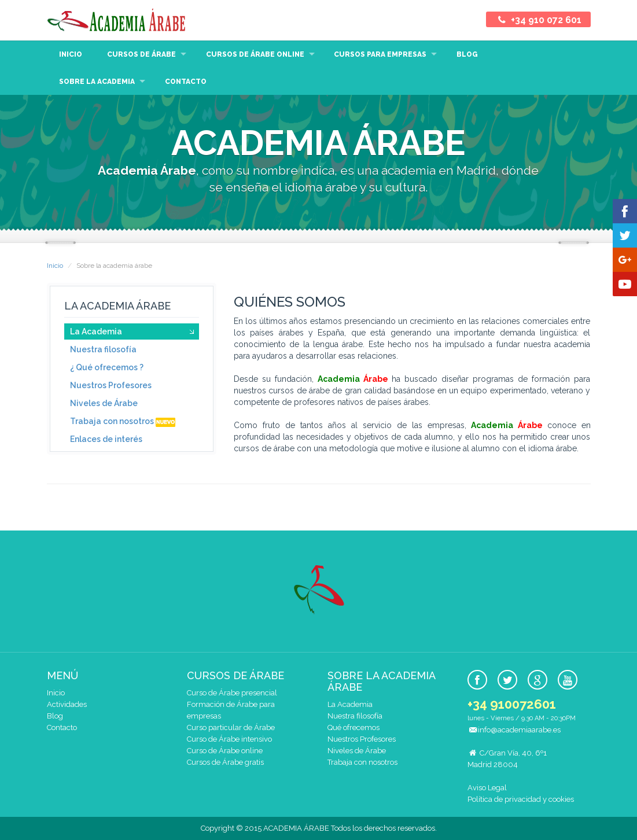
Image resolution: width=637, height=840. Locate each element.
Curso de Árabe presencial (232, 693)
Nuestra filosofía (103, 349)
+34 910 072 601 (538, 20)
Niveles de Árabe (104, 403)
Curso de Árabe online (225, 751)
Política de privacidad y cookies (521, 799)
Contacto (186, 82)
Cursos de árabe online (255, 54)
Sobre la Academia (97, 82)
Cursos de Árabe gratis (225, 762)
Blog (467, 54)
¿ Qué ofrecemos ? (107, 367)
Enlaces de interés (106, 439)
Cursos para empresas (380, 54)
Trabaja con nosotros (123, 421)
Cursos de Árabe (141, 54)
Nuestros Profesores (111, 385)
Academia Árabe (116, 20)
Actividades (67, 704)
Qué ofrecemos (354, 727)
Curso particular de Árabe (231, 727)
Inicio (71, 54)
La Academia (96, 331)
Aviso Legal (487, 788)
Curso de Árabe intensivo (229, 739)
